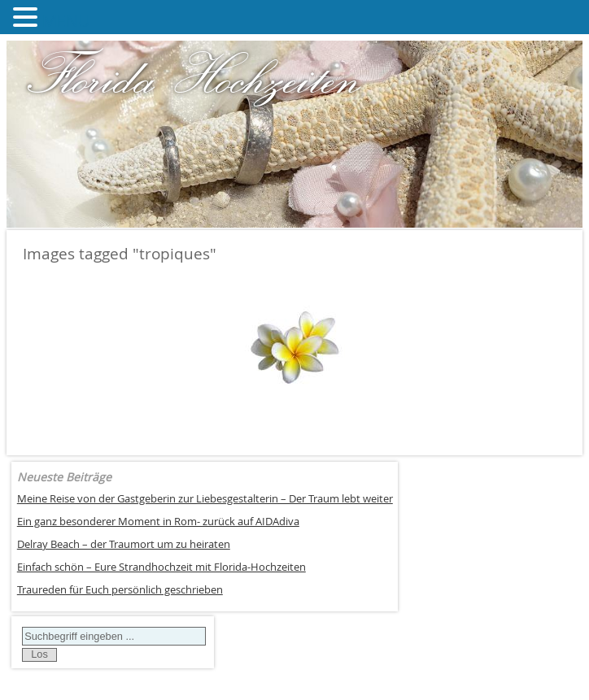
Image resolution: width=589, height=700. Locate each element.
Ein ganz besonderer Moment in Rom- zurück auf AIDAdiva (158, 522)
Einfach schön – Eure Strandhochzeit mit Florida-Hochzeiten (161, 567)
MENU (66, 21)
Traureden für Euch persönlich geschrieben (120, 590)
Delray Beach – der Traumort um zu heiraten (124, 544)
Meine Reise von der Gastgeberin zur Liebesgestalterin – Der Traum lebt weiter (205, 499)
